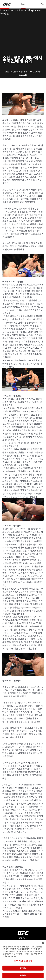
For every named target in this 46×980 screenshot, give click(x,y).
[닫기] (43, 943)
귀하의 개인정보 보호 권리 (23, 961)
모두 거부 (23, 968)
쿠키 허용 (23, 975)
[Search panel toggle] (42, 4)
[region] (23, 960)
